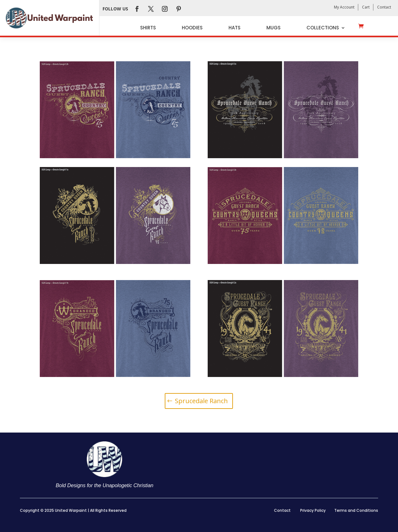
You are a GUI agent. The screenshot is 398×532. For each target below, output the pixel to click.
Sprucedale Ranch (201, 401)
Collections (323, 28)
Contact (384, 7)
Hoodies (192, 28)
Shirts (148, 28)
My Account (344, 7)
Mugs (273, 28)
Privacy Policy (313, 510)
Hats (235, 28)
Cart (366, 7)
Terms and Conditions (356, 510)
